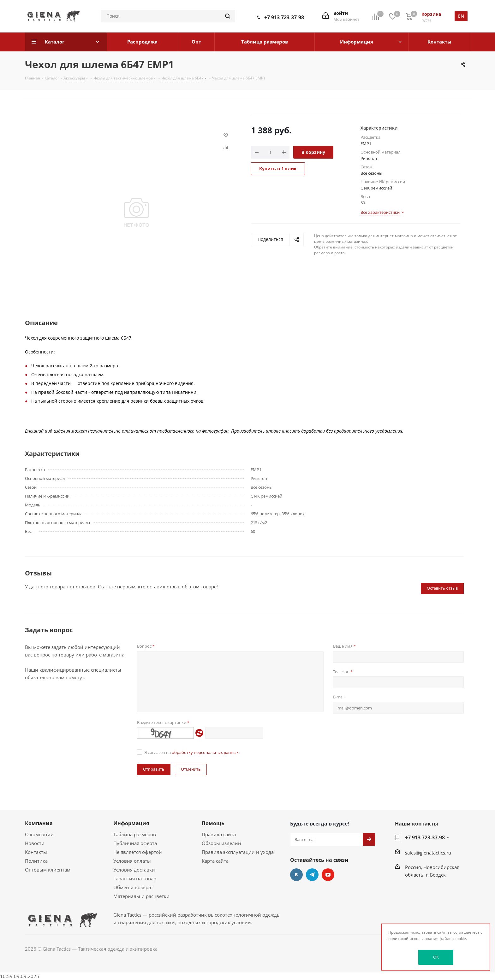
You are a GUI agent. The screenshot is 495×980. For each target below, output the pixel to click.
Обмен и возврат (133, 887)
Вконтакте (296, 875)
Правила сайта (219, 834)
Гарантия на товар (135, 878)
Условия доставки (134, 870)
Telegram (312, 875)
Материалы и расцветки (141, 896)
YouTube (328, 875)
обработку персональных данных (205, 752)
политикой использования (413, 939)
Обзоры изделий (221, 843)
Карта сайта (215, 861)
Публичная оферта (135, 843)
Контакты (36, 852)
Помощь (213, 823)
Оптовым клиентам (48, 870)
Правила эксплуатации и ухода (238, 852)
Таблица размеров (135, 834)
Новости (35, 843)
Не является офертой (138, 852)
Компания (39, 823)
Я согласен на (191, 752)
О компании (39, 834)
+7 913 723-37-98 (284, 17)
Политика (36, 861)
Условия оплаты (132, 861)
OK (436, 957)
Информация (131, 823)
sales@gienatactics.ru (428, 853)
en (461, 16)
